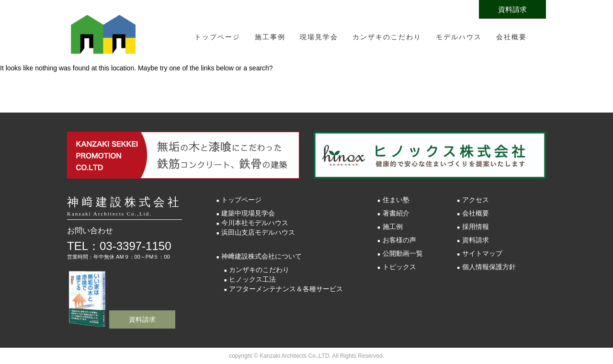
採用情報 (476, 227)
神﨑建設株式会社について (261, 256)
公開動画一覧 (403, 253)
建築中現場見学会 (248, 213)
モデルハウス (459, 37)
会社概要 (511, 37)
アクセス (476, 200)
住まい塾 (396, 200)
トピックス (399, 267)
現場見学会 (319, 37)
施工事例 (270, 37)
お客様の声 (399, 240)
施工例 (393, 227)
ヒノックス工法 (252, 279)
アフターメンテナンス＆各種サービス (286, 289)
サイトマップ (482, 253)
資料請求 (512, 9)
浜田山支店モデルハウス (258, 232)
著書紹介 (396, 213)
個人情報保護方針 (489, 267)
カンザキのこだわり (387, 37)
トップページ (217, 37)
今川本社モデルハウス (255, 223)
